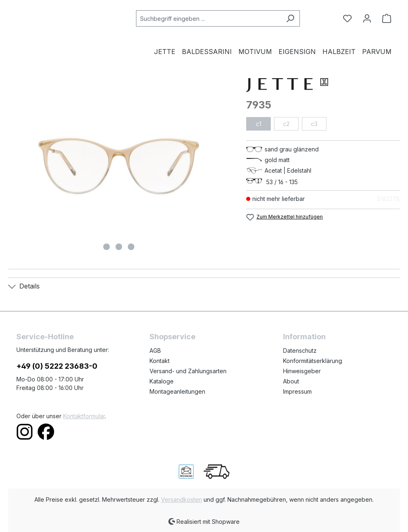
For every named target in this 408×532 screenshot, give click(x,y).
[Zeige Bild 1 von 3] (107, 247)
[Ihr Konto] (367, 18)
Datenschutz (300, 351)
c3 (314, 124)
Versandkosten (181, 499)
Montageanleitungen (177, 391)
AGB (155, 351)
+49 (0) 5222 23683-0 (57, 366)
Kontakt (160, 361)
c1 (259, 124)
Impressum (297, 391)
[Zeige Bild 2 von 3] (119, 247)
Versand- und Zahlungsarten (188, 371)
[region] (119, 166)
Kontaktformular (84, 416)
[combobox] (209, 18)
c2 (286, 124)
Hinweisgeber (302, 371)
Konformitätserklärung (313, 361)
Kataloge (162, 381)
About (291, 381)
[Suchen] (290, 18)
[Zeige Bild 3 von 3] (131, 247)
